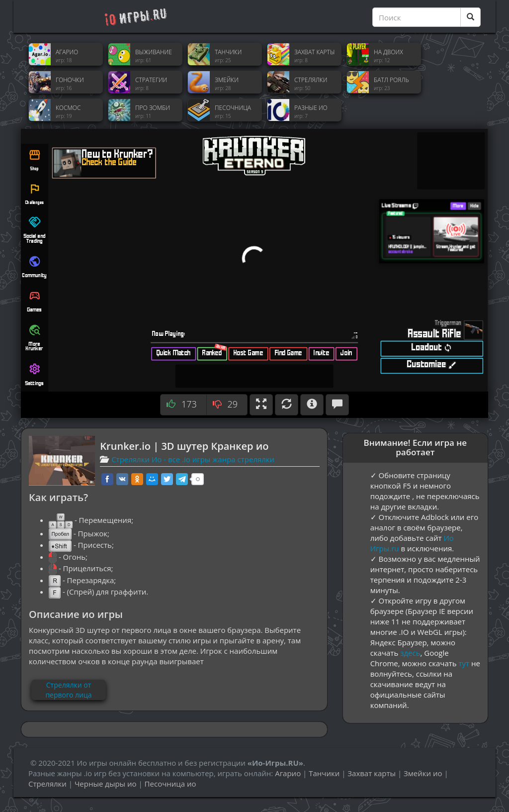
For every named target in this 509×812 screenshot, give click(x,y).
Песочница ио (170, 784)
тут (464, 663)
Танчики (324, 773)
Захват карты (372, 773)
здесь (410, 653)
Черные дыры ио (106, 784)
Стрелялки (47, 784)
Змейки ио (423, 773)
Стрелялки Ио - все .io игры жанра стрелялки (193, 459)
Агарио (288, 773)
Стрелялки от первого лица (68, 690)
